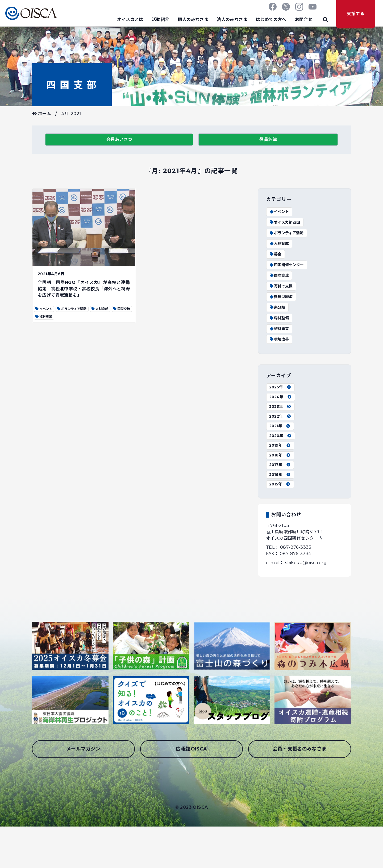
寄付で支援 (281, 286)
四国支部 (72, 85)
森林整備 (279, 318)
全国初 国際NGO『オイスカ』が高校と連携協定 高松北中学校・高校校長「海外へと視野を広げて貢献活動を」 (84, 289)
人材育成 (279, 244)
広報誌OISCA (191, 749)
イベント (279, 212)
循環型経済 (281, 297)
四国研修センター (286, 265)
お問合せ (304, 20)
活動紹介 (161, 20)
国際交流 (279, 275)
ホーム (41, 114)
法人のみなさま (232, 20)
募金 (275, 254)
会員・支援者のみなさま (299, 749)
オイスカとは (130, 20)
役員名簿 (268, 139)
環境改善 (279, 339)
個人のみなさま (193, 20)
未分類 (277, 307)
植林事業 (279, 329)
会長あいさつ (119, 139)
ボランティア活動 (286, 233)
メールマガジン (83, 749)
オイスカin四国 (285, 222)
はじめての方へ (271, 20)
